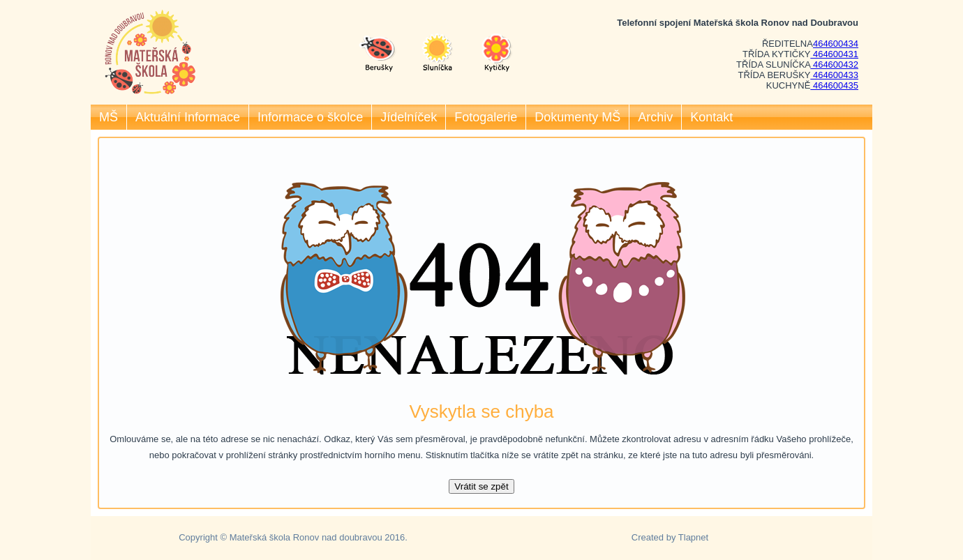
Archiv (655, 117)
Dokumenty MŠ (577, 117)
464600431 (834, 54)
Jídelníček (409, 117)
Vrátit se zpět (481, 486)
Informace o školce (310, 117)
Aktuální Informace (188, 117)
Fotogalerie (486, 117)
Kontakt (711, 117)
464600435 (834, 85)
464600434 (836, 44)
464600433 (834, 75)
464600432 (834, 65)
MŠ (109, 117)
